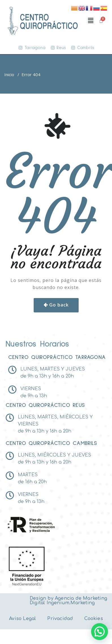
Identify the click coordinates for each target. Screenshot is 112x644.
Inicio (9, 74)
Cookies (93, 619)
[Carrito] (101, 21)
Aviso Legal (22, 619)
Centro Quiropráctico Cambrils (51, 443)
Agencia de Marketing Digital (68, 601)
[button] (91, 21)
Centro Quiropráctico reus (45, 405)
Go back (59, 305)
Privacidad (60, 619)
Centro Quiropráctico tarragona (57, 357)
